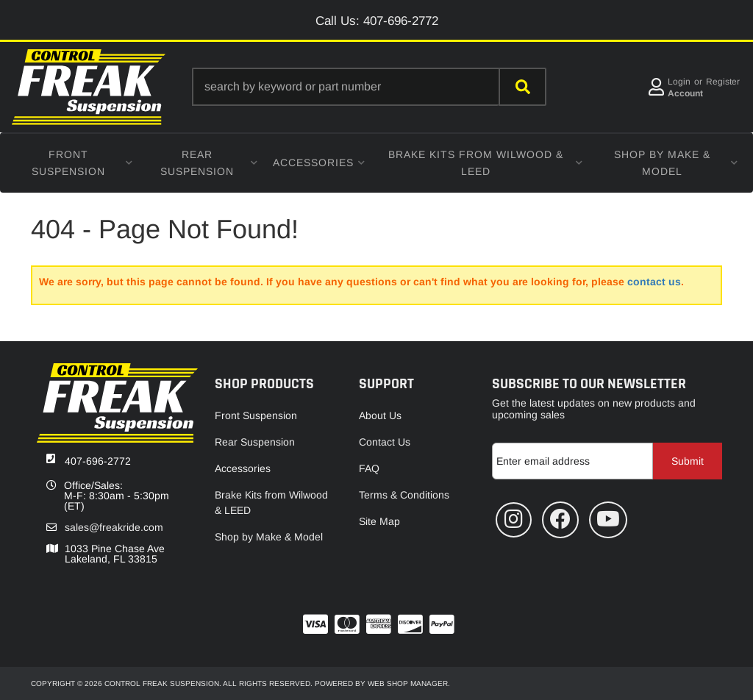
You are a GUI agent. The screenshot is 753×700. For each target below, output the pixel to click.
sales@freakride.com (114, 527)
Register (723, 82)
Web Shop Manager (408, 683)
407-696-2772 (98, 461)
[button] (369, 87)
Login (679, 82)
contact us (654, 282)
